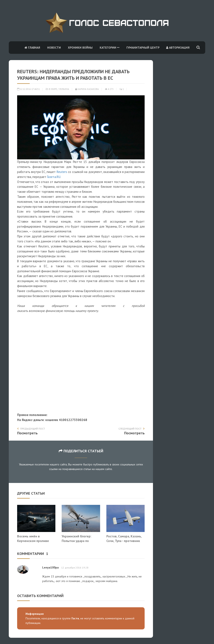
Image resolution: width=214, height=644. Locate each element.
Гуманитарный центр (143, 48)
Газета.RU (54, 177)
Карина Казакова (87, 89)
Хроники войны (80, 48)
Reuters (62, 172)
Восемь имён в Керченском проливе (33, 538)
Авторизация (178, 48)
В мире (53, 89)
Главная (32, 48)
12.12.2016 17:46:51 (28, 89)
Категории (110, 48)
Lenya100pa (50, 567)
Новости (54, 48)
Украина (64, 89)
